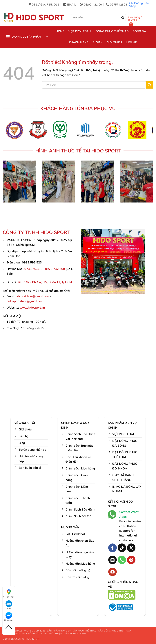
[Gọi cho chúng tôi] (122, 560)
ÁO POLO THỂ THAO (85, 631)
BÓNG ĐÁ (139, 31)
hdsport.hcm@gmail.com (33, 296)
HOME (60, 31)
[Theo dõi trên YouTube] (113, 572)
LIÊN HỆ (131, 42)
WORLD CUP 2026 (35, 631)
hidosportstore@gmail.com (25, 301)
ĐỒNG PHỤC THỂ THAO (112, 31)
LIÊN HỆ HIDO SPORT (76, 633)
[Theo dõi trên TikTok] (122, 548)
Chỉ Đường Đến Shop (139, 5)
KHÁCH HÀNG (79, 42)
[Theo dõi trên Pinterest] (131, 560)
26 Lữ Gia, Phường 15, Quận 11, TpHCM (45, 282)
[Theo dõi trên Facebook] (113, 548)
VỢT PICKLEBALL (80, 31)
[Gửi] (123, 18)
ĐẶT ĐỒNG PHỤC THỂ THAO (115, 631)
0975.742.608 (55, 269)
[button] (140, 21)
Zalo (9, 605)
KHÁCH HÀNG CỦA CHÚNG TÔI (21, 633)
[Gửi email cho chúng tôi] (113, 560)
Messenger (9, 617)
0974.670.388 (32, 269)
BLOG (98, 42)
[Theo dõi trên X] (131, 548)
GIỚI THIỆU (114, 42)
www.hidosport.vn (32, 307)
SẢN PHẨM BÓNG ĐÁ (59, 631)
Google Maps (9, 593)
